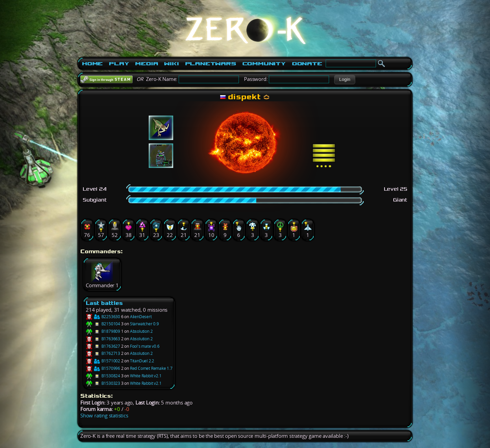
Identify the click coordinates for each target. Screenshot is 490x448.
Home (92, 64)
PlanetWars (211, 64)
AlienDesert (141, 317)
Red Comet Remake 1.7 (151, 368)
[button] (345, 80)
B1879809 (103, 331)
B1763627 (103, 346)
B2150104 (103, 324)
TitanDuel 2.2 (142, 361)
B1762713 (103, 353)
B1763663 (103, 339)
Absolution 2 (141, 331)
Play (119, 64)
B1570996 (103, 368)
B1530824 (103, 376)
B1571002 (103, 361)
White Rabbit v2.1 (146, 376)
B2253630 (103, 317)
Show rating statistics (104, 416)
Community (264, 64)
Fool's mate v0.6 (145, 346)
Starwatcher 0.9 (144, 324)
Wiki (171, 64)
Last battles (104, 303)
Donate (307, 64)
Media (146, 64)
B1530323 (103, 383)
